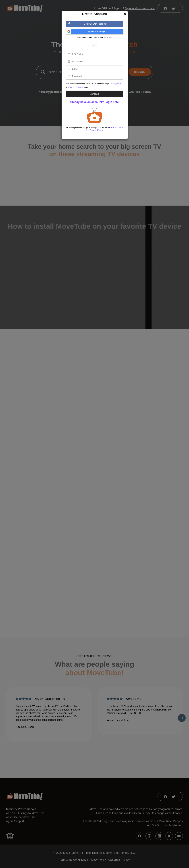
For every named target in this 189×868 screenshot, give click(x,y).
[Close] (125, 13)
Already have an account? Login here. (94, 102)
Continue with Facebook (88, 24)
